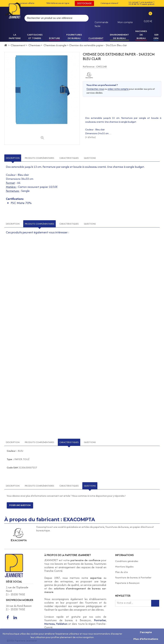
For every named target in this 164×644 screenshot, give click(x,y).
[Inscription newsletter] (155, 603)
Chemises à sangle (55, 45)
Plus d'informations (146, 639)
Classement (18, 45)
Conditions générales (127, 561)
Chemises (34, 45)
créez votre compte (118, 89)
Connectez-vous (95, 89)
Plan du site (121, 572)
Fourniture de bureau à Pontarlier (133, 577)
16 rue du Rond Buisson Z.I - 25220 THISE (19, 608)
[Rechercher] (83, 18)
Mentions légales (124, 567)
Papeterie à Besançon (127, 583)
